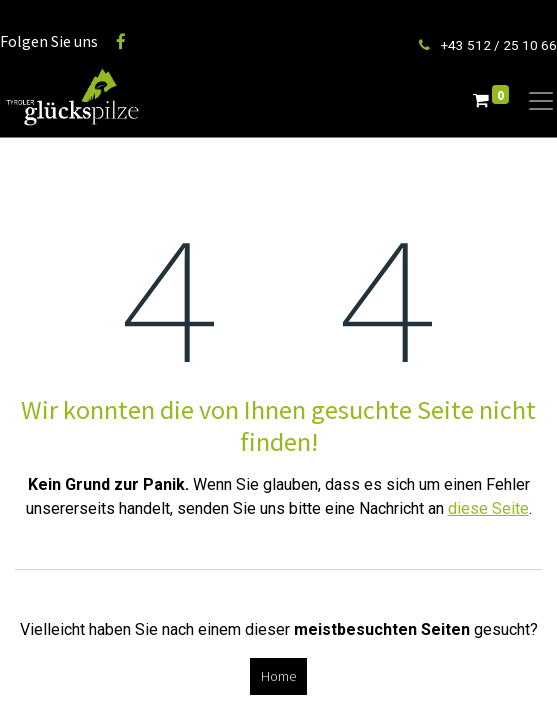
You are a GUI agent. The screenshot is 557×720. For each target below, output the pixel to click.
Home (278, 676)
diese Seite (488, 508)
